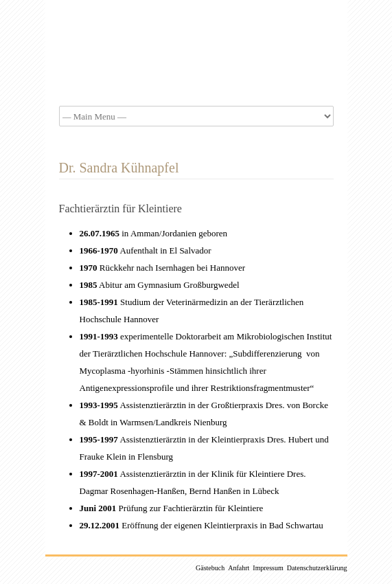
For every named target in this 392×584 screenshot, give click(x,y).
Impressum (268, 568)
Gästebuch (210, 568)
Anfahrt (239, 568)
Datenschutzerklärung (317, 568)
